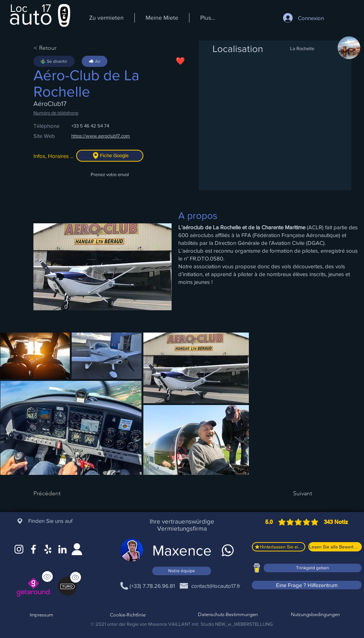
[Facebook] (33, 549)
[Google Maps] (48, 549)
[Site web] (77, 549)
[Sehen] (76, 577)
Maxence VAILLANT (169, 624)
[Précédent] (58, 493)
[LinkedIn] (62, 549)
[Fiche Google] (110, 156)
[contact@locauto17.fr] (216, 586)
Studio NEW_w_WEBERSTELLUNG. (237, 624)
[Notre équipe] (182, 571)
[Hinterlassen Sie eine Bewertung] (279, 547)
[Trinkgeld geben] (313, 568)
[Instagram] (19, 549)
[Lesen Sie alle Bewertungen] (335, 547)
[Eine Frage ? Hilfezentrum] (307, 585)
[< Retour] (58, 48)
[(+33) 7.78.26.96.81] (152, 586)
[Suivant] (293, 493)
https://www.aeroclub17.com (101, 136)
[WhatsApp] (228, 550)
